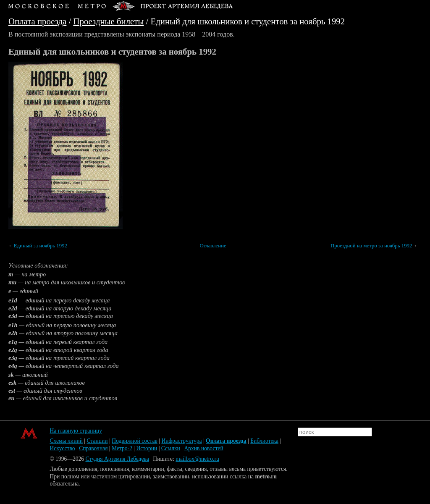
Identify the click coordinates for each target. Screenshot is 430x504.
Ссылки (171, 448)
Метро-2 (122, 448)
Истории (147, 448)
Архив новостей (203, 448)
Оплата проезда (37, 21)
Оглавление (213, 246)
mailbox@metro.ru (197, 459)
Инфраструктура (181, 441)
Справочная (93, 448)
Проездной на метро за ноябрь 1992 (371, 246)
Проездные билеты (109, 21)
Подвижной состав (135, 441)
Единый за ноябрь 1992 (41, 246)
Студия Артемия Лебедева (117, 459)
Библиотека (264, 441)
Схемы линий (66, 441)
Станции (97, 441)
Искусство (62, 448)
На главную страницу (76, 431)
